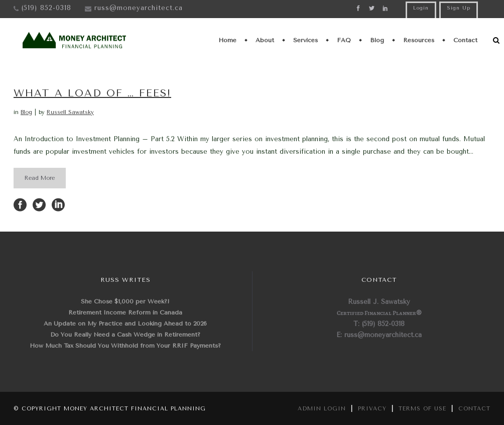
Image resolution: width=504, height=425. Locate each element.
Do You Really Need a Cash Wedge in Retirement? (125, 335)
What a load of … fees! (92, 93)
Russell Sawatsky (70, 112)
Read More (40, 178)
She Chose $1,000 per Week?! (125, 301)
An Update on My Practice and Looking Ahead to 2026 (125, 324)
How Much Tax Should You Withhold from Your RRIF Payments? (125, 346)
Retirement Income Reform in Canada (125, 312)
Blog (26, 112)
